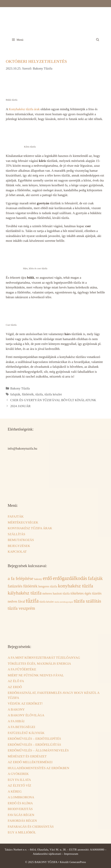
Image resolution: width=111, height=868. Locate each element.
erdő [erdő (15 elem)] (47, 578)
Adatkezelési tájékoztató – (48, 854)
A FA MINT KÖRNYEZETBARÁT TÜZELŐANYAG (44, 658)
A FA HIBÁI (16, 721)
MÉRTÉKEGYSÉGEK (23, 522)
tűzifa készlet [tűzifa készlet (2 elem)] (47, 602)
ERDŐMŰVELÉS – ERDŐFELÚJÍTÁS (34, 745)
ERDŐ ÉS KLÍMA (20, 803)
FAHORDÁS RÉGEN (22, 821)
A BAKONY (16, 709)
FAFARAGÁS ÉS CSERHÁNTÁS (31, 827)
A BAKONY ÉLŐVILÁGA (26, 715)
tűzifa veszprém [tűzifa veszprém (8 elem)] (21, 608)
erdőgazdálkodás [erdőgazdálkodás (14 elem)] (70, 578)
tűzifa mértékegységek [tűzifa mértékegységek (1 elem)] (64, 602)
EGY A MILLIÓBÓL (22, 832)
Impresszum (71, 854)
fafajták (15, 394)
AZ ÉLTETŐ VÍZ (19, 786)
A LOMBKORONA (21, 797)
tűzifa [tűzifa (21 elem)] (32, 601)
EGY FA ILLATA (19, 780)
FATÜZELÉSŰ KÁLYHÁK (26, 733)
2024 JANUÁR (20, 406)
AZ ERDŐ (15, 687)
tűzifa (39, 394)
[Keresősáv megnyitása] (98, 40)
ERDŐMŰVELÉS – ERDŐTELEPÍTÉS (34, 739)
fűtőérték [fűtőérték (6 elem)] (30, 586)
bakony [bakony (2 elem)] (38, 579)
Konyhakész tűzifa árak (24, 109)
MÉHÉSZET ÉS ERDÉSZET (27, 756)
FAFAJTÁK (16, 516)
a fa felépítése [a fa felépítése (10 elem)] (21, 578)
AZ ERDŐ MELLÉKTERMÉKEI (30, 762)
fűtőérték (28, 394)
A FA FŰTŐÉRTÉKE (22, 669)
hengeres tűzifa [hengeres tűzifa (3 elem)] (48, 586)
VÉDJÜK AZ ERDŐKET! (25, 704)
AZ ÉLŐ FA (16, 681)
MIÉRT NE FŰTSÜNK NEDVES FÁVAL (36, 675)
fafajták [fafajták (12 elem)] (95, 578)
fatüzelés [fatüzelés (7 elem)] (15, 586)
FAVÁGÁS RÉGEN (21, 815)
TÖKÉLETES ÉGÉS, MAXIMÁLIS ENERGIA (39, 664)
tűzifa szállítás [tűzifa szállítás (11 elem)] (87, 601)
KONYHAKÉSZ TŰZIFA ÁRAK (30, 528)
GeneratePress (78, 862)
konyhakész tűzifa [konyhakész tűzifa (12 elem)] (76, 586)
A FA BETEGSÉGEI (21, 727)
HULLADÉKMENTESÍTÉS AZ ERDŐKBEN (38, 768)
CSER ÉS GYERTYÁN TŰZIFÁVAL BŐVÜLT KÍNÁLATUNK (53, 400)
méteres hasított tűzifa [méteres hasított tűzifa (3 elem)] (56, 593)
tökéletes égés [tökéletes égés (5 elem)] (81, 593)
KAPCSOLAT (17, 552)
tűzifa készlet (53, 394)
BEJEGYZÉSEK (19, 546)
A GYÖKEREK (18, 774)
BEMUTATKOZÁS (21, 540)
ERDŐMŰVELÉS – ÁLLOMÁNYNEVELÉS (38, 750)
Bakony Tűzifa (20, 388)
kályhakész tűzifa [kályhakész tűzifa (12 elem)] (25, 593)
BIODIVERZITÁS (20, 809)
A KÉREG (15, 791)
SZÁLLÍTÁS (16, 534)
